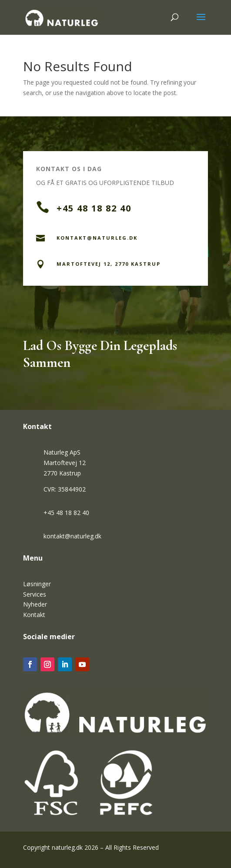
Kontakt (34, 615)
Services (35, 594)
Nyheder (35, 604)
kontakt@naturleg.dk (72, 536)
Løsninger (37, 584)
